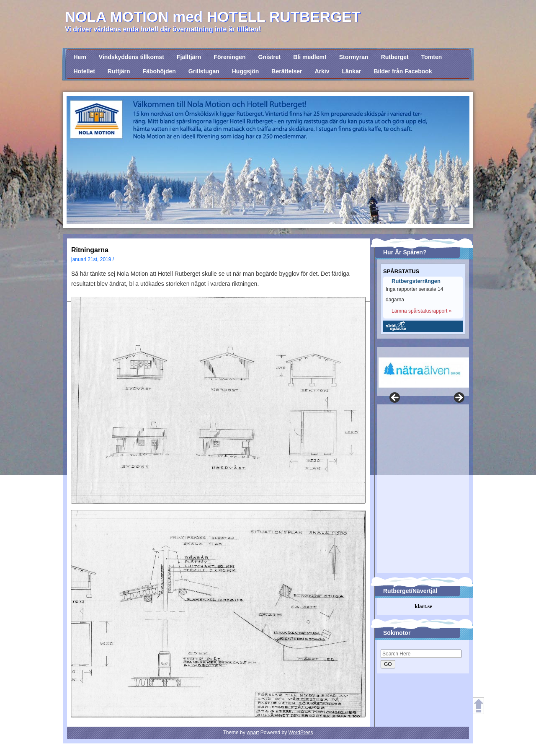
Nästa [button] (459, 398)
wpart (253, 733)
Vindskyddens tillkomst (131, 57)
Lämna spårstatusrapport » (421, 311)
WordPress (300, 733)
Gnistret (270, 57)
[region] (422, 367)
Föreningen (229, 57)
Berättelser (287, 71)
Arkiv (322, 71)
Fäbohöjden (159, 71)
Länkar (351, 71)
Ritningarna (90, 250)
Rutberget (395, 57)
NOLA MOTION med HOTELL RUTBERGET (213, 17)
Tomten (432, 57)
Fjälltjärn (189, 57)
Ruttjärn (119, 71)
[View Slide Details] (424, 373)
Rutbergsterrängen (416, 281)
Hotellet (84, 71)
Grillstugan (204, 71)
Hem (80, 57)
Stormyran (354, 57)
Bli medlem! (310, 57)
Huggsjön (246, 71)
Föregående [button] (395, 398)
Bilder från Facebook (403, 71)
